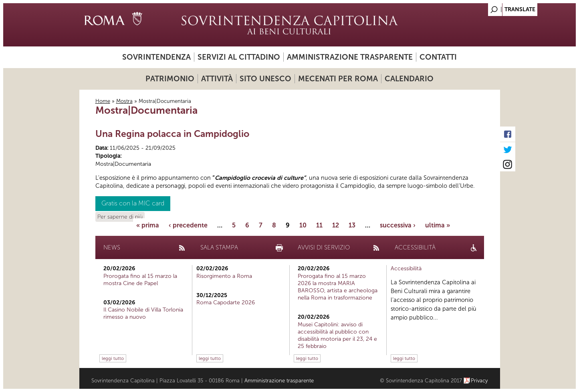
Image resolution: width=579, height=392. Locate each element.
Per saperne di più (120, 217)
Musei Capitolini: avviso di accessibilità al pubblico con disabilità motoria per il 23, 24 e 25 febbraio (337, 336)
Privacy (479, 381)
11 (319, 225)
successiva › (398, 225)
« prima (148, 225)
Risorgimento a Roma (224, 276)
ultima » (438, 225)
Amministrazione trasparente (350, 57)
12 (336, 225)
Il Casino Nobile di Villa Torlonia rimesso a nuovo (143, 313)
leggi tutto (113, 358)
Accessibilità (406, 268)
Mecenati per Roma (338, 79)
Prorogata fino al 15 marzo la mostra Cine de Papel (140, 280)
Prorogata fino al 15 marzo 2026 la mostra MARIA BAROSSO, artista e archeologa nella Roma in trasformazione (338, 287)
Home (103, 101)
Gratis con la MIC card (133, 203)
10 (303, 225)
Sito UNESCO (265, 79)
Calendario (409, 79)
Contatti (438, 57)
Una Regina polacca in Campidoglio (172, 134)
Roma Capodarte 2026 (226, 303)
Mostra (124, 101)
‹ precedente (188, 225)
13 (352, 225)
